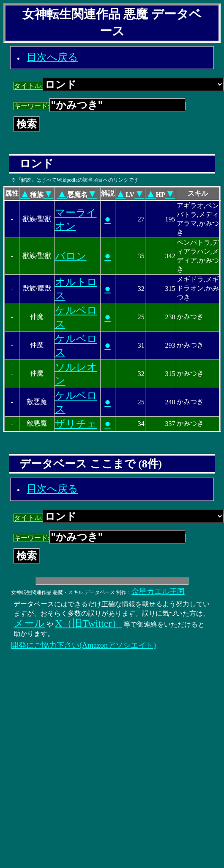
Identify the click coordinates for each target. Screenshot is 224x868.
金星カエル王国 (158, 592)
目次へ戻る (52, 57)
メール (29, 623)
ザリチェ (76, 424)
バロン (71, 256)
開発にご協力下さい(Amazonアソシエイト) (83, 645)
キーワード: (100, 106)
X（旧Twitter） (88, 623)
